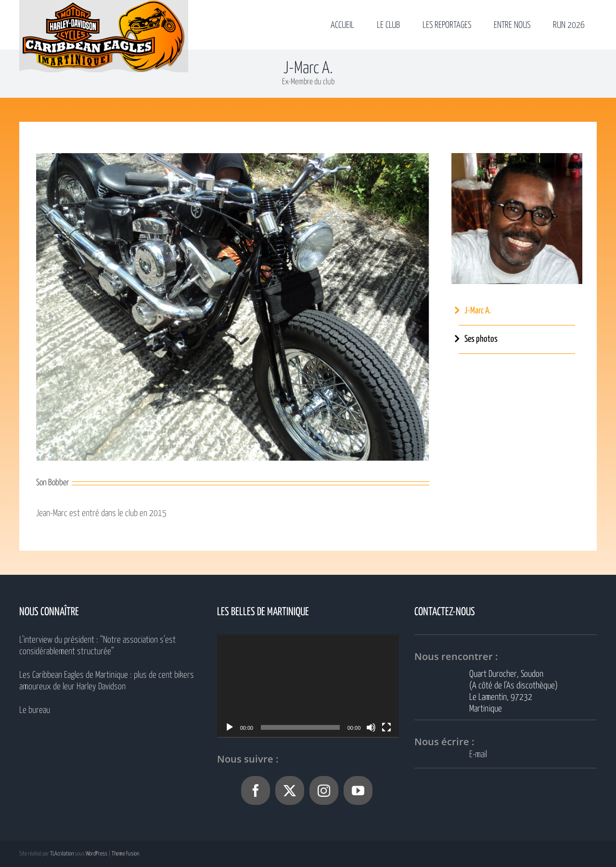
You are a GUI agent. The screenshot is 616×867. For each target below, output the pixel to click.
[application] (308, 686)
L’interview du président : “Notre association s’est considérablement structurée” (97, 646)
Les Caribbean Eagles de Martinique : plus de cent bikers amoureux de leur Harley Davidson (107, 681)
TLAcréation (62, 854)
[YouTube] (358, 790)
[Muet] (371, 727)
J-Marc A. (478, 311)
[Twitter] (290, 790)
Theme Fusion (125, 854)
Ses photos (481, 339)
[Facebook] (256, 790)
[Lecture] (230, 727)
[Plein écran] (386, 727)
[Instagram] (324, 790)
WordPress (96, 854)
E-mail (478, 755)
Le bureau (35, 710)
